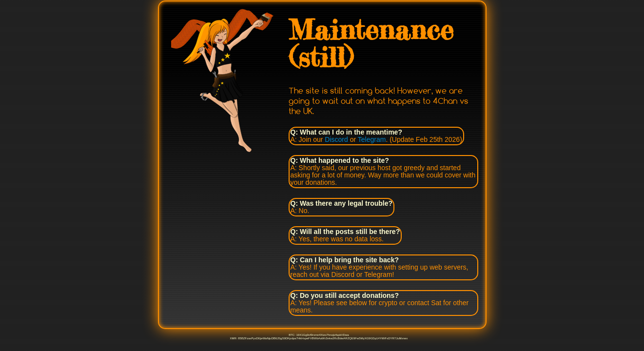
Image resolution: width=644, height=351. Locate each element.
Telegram (372, 139)
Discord (336, 139)
